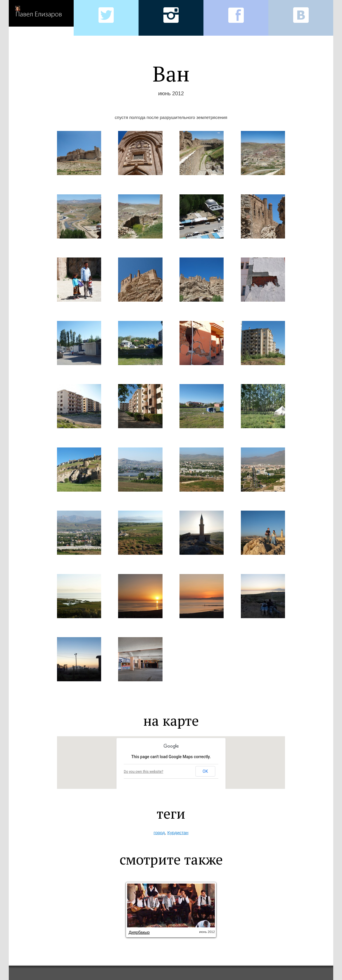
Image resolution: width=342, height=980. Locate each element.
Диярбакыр (139, 932)
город (159, 833)
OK (205, 771)
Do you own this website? (144, 772)
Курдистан (178, 833)
